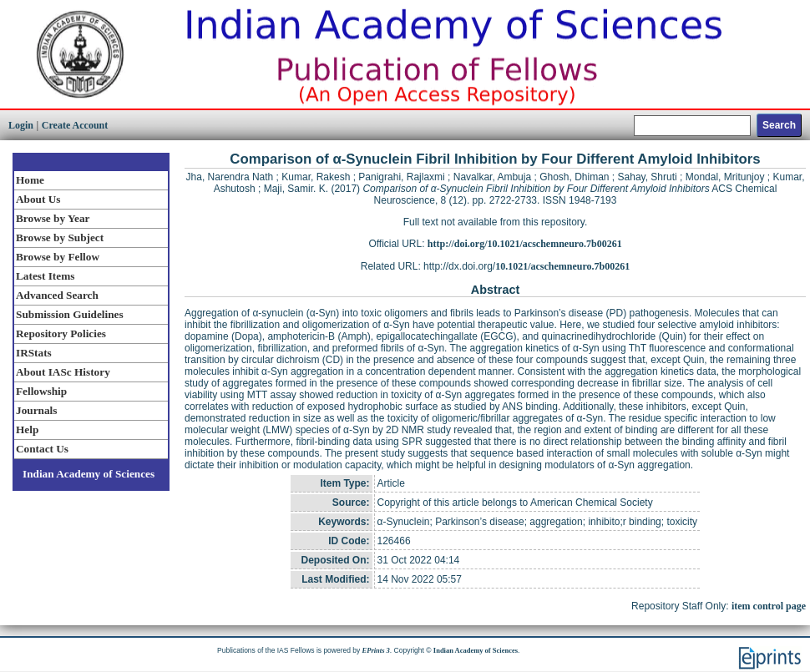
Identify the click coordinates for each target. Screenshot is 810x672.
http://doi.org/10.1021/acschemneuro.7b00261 (525, 244)
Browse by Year (53, 218)
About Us (38, 199)
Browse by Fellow (58, 257)
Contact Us (42, 449)
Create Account (75, 125)
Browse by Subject (60, 237)
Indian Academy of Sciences (89, 474)
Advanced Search (57, 295)
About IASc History (63, 372)
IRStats (34, 353)
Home (30, 180)
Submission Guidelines (70, 314)
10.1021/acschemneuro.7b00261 (562, 266)
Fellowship (41, 391)
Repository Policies (61, 333)
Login (21, 125)
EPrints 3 (376, 650)
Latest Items (45, 276)
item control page (769, 606)
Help (27, 429)
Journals (36, 410)
